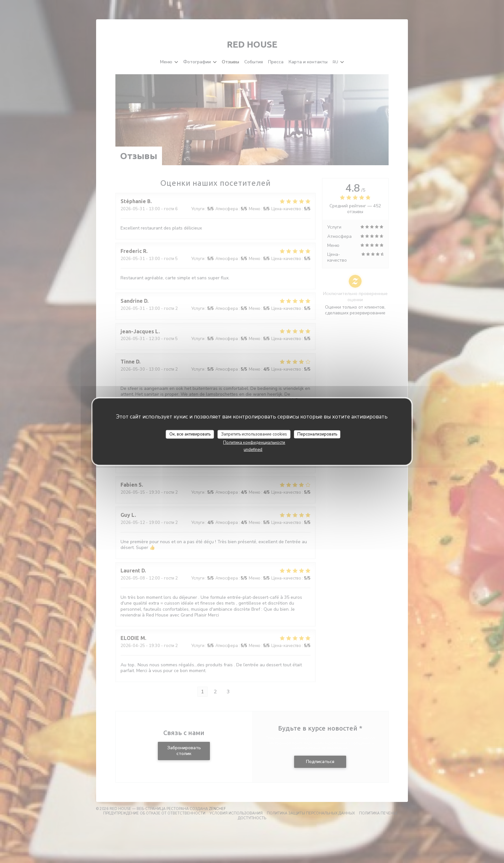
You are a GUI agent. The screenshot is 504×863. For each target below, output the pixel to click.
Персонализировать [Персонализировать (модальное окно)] (317, 434)
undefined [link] (253, 450)
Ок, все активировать (190, 434)
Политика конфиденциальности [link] (254, 443)
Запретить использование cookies (254, 434)
